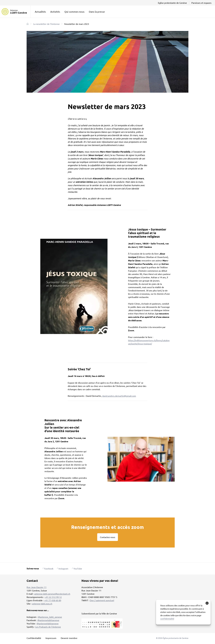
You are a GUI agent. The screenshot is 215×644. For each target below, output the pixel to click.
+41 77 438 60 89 (53, 600)
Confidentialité (34, 638)
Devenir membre (69, 638)
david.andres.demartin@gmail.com (119, 396)
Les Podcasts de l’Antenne (48, 627)
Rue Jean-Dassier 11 (37, 587)
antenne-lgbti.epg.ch (42, 604)
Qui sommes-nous (74, 12)
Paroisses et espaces (201, 3)
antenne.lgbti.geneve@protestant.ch (52, 594)
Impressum (51, 638)
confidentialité (167, 619)
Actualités (40, 12)
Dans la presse (97, 12)
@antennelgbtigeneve (48, 620)
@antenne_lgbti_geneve (50, 617)
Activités (55, 12)
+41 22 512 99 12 (53, 597)
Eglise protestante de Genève (172, 3)
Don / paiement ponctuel (102, 600)
